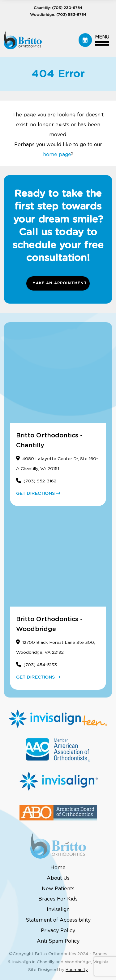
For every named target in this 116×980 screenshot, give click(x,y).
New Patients (58, 889)
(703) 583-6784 (71, 15)
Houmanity (77, 970)
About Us (58, 878)
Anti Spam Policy (58, 941)
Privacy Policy (58, 931)
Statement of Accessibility (58, 920)
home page (57, 155)
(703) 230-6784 (67, 8)
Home (58, 868)
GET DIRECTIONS (38, 494)
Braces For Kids (58, 899)
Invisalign (58, 910)
